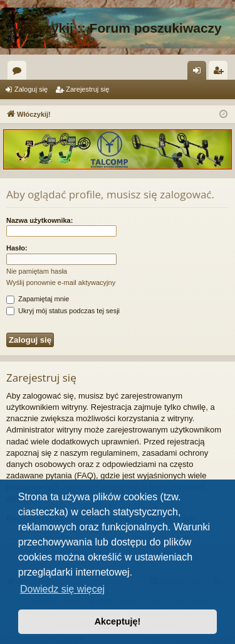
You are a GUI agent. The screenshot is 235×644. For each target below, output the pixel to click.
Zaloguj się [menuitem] (200, 73)
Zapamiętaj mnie (38, 299)
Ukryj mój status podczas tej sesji (63, 311)
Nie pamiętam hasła (37, 271)
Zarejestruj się (87, 89)
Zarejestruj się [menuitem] (221, 73)
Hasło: (17, 248)
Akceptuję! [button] (118, 621)
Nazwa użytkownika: (39, 220)
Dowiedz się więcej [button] (62, 589)
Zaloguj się (31, 89)
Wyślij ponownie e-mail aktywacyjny (61, 282)
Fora (19, 73)
